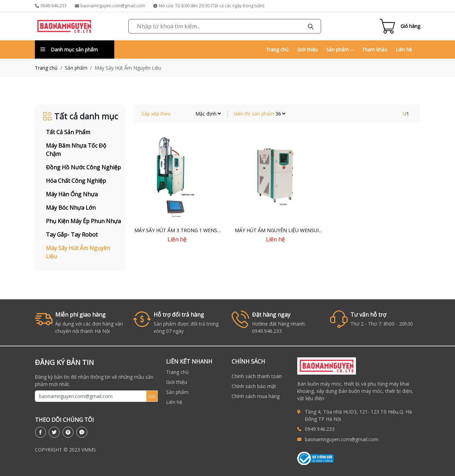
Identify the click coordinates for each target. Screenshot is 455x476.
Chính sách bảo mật (254, 386)
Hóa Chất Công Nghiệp (76, 181)
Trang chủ (277, 49)
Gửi (152, 396)
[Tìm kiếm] (311, 26)
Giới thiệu (307, 49)
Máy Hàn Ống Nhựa (72, 194)
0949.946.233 (51, 6)
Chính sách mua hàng (256, 396)
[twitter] (54, 432)
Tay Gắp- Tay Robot (72, 235)
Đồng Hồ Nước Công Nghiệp (83, 167)
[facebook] (40, 432)
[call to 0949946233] (301, 429)
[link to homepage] (64, 26)
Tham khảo (375, 49)
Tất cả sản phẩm (68, 132)
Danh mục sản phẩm (69, 49)
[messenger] (82, 432)
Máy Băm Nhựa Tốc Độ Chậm (76, 150)
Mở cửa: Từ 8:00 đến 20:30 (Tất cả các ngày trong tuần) (209, 6)
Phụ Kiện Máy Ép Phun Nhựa (83, 221)
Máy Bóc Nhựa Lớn (71, 208)
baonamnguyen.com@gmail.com (110, 6)
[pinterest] (68, 432)
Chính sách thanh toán (257, 376)
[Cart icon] (400, 26)
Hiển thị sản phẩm (254, 114)
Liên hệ (404, 49)
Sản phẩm (340, 49)
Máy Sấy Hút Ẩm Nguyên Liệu (78, 252)
